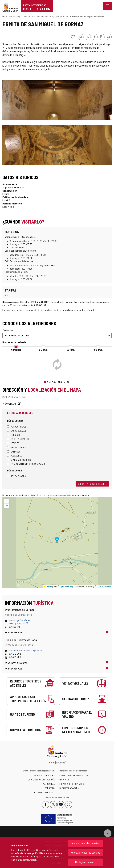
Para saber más (14, 632)
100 (98, 350)
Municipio (16, 350)
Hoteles (13, 443)
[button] (7, 501)
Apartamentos (16, 447)
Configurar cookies (85, 862)
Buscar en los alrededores (92, 484)
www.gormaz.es (19, 623)
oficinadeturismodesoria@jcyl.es (26, 650)
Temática (8, 330)
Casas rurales (17, 431)
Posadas (13, 435)
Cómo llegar (10, 404)
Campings (14, 451)
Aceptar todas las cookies (85, 843)
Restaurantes (16, 476)
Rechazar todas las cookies (85, 852)
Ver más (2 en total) (59, 382)
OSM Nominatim (104, 586)
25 (43, 350)
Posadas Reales (17, 426)
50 (71, 350)
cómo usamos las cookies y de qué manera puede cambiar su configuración (36, 858)
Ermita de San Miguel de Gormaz (88, 16)
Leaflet (48, 586)
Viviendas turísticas (20, 460)
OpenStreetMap (67, 586)
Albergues (15, 456)
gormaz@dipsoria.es (20, 620)
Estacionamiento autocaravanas (26, 464)
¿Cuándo (16, 663)
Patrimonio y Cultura (18, 16)
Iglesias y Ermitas (60, 16)
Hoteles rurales (18, 439)
